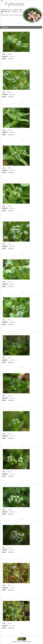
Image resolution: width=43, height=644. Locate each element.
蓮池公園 (12, 57)
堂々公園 (12, 360)
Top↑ (22, 64)
